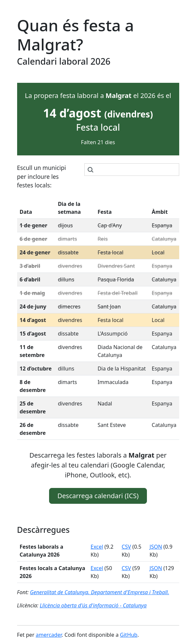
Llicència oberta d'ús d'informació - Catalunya (93, 605)
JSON (156, 547)
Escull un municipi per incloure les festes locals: (42, 176)
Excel (97, 547)
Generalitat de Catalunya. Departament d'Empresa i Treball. (99, 592)
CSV (126, 547)
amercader (49, 635)
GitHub (129, 635)
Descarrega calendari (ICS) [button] (98, 496)
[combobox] (132, 170)
